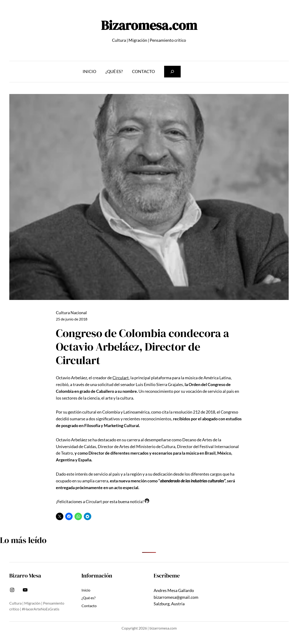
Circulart (121, 378)
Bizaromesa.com (149, 25)
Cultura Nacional (71, 313)
